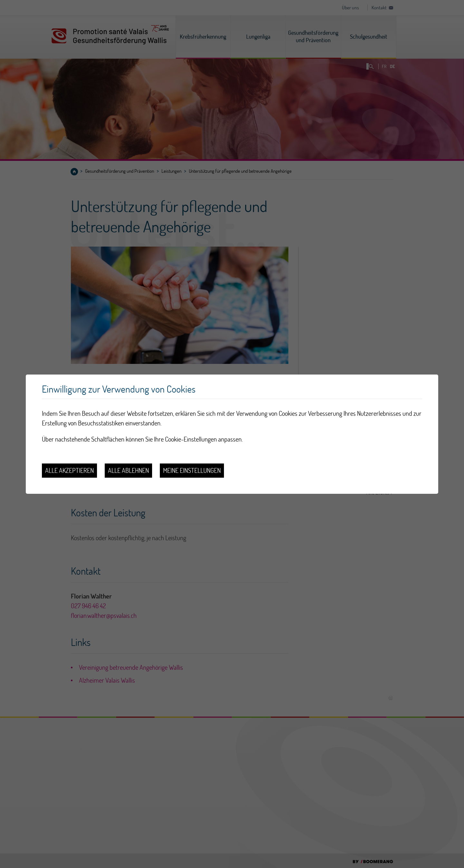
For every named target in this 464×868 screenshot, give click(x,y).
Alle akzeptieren (69, 470)
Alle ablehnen (128, 470)
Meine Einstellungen (192, 470)
